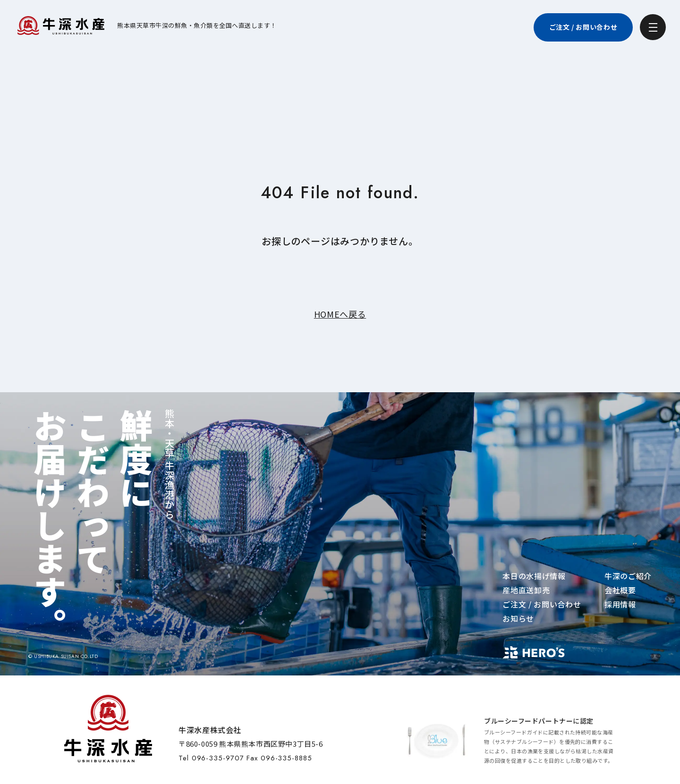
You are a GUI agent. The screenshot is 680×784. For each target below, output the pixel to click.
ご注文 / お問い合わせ (542, 604)
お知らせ (518, 618)
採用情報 (620, 604)
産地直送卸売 (526, 590)
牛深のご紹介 (628, 576)
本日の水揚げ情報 (534, 576)
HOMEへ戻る (340, 314)
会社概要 (620, 590)
